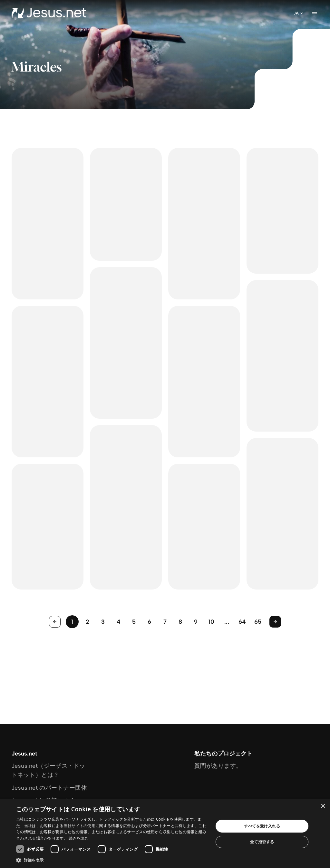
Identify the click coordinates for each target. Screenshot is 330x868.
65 (258, 622)
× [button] (323, 806)
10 (212, 622)
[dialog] (165, 834)
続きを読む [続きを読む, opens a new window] (79, 838)
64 (242, 622)
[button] (112, 860)
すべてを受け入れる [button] (262, 826)
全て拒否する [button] (262, 842)
